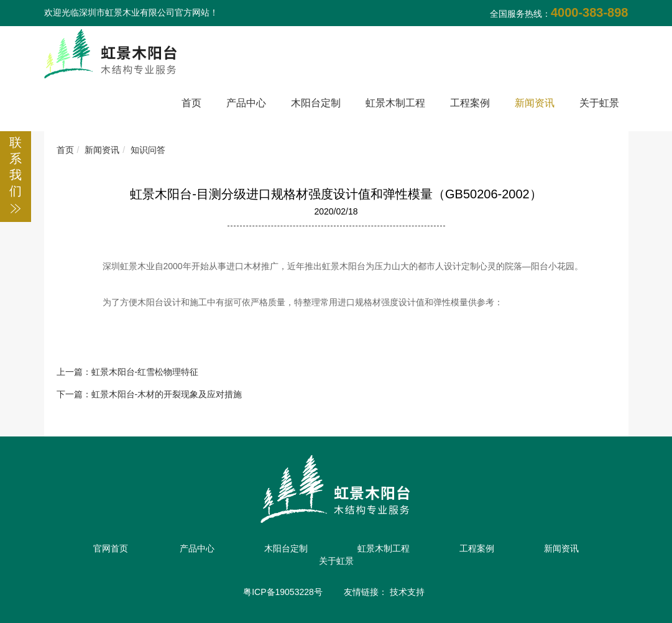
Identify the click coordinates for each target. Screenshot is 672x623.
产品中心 (246, 103)
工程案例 (470, 103)
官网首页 (111, 548)
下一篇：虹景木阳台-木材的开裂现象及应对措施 (150, 394)
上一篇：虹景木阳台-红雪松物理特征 (128, 372)
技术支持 (407, 592)
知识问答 (148, 150)
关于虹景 (599, 103)
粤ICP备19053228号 (283, 592)
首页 (191, 103)
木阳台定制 (316, 103)
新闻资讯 (535, 103)
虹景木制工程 (395, 103)
